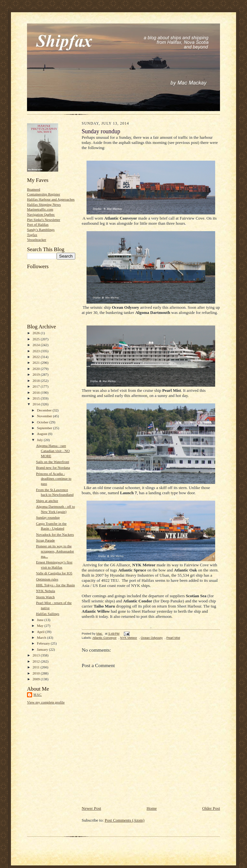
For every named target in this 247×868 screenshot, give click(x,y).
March (42, 637)
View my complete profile (46, 702)
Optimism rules (47, 579)
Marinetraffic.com (40, 209)
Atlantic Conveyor (104, 638)
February (44, 643)
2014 (37, 404)
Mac (38, 695)
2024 (37, 345)
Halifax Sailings (48, 614)
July (40, 440)
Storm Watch (45, 597)
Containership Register (44, 194)
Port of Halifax (38, 224)
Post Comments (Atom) (125, 820)
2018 (37, 381)
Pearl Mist (173, 638)
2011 (37, 667)
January (43, 649)
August (43, 434)
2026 (37, 333)
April (41, 632)
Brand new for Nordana (53, 467)
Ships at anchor (47, 501)
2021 (37, 363)
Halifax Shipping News (44, 204)
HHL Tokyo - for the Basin (55, 585)
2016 (37, 392)
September (45, 428)
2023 (37, 351)
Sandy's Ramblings (41, 230)
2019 (37, 374)
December (45, 410)
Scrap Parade (46, 540)
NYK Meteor (129, 638)
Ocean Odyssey (151, 638)
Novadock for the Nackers (55, 534)
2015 (37, 398)
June (41, 620)
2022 (37, 357)
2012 (37, 661)
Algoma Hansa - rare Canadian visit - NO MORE (53, 451)
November (45, 416)
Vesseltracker (37, 240)
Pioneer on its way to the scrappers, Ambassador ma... (55, 551)
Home (152, 808)
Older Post (211, 808)
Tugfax (32, 235)
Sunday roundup (48, 517)
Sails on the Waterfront (53, 462)
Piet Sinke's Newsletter (44, 220)
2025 (37, 339)
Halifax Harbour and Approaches (51, 199)
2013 (37, 655)
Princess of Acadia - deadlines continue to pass (54, 479)
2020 (37, 369)
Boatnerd (34, 189)
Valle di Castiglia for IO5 (54, 573)
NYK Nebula (46, 591)
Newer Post (91, 808)
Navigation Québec (41, 214)
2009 (37, 679)
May (41, 626)
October (43, 422)
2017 (37, 386)
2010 (37, 673)
